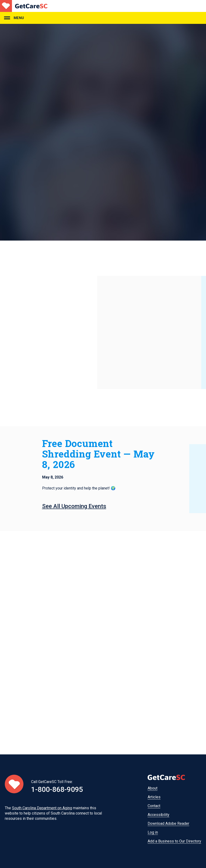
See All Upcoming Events (74, 506)
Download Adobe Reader (168, 823)
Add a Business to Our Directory (174, 841)
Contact (154, 806)
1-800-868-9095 (57, 789)
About (153, 788)
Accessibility (159, 815)
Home (24, 6)
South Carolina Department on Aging (42, 808)
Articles (154, 797)
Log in (153, 832)
